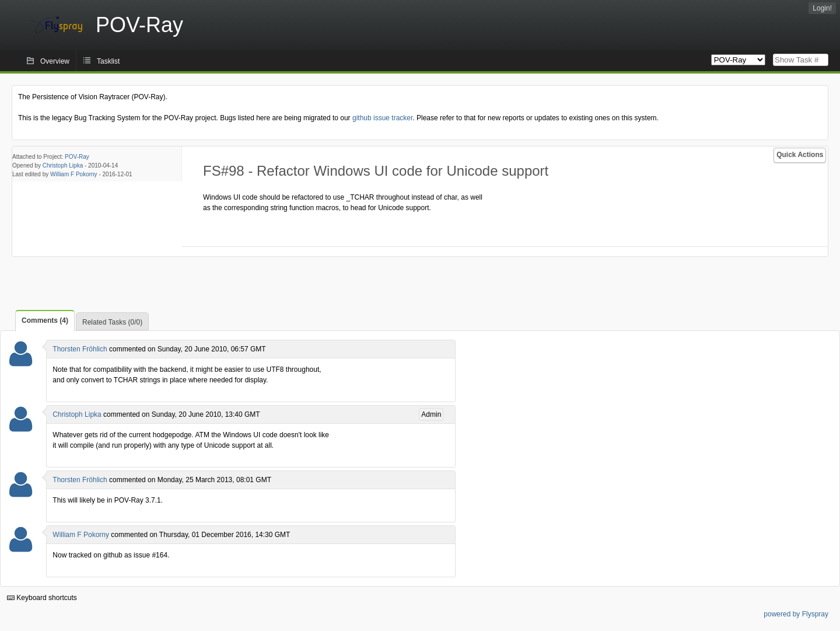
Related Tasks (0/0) (112, 322)
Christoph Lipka (63, 165)
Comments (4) (45, 320)
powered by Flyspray (796, 614)
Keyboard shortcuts (42, 598)
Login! (822, 8)
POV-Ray (77, 157)
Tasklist (108, 61)
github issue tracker (382, 118)
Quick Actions (800, 155)
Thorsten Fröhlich (80, 349)
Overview (55, 61)
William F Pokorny (74, 174)
